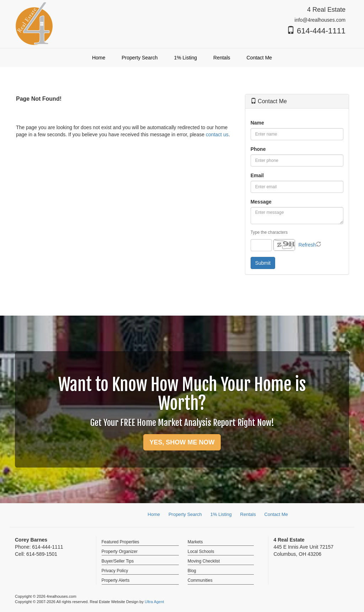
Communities (200, 580)
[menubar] (182, 58)
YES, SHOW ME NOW (182, 442)
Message (261, 202)
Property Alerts (116, 580)
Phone (258, 149)
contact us (217, 134)
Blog (192, 571)
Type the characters (269, 232)
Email (257, 175)
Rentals (248, 514)
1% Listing (221, 514)
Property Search (185, 514)
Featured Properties (121, 542)
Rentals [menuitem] (222, 58)
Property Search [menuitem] (140, 58)
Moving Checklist (204, 561)
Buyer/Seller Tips (118, 561)
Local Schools (201, 552)
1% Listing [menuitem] (185, 58)
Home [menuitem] (99, 58)
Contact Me (276, 514)
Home (154, 514)
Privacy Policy (115, 571)
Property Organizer (120, 552)
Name (257, 123)
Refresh (307, 245)
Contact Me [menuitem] (259, 58)
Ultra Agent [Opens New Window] (154, 602)
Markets (195, 542)
